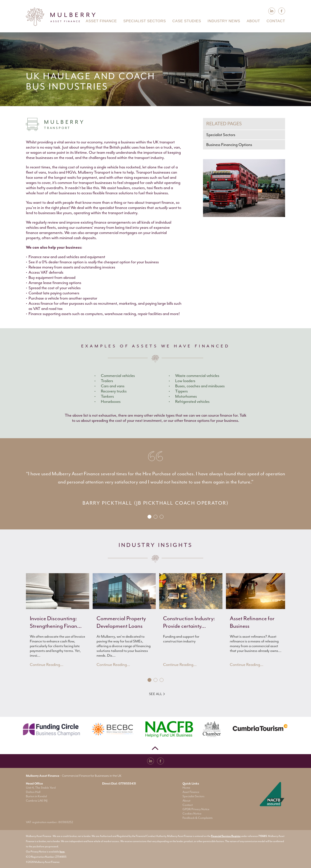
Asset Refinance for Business (252, 622)
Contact (188, 805)
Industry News (224, 21)
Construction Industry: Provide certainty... (189, 622)
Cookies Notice (192, 814)
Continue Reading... (47, 665)
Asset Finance (191, 792)
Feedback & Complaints (198, 818)
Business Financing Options (229, 145)
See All (157, 694)
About (186, 801)
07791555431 (127, 783)
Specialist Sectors (221, 135)
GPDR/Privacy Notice (196, 809)
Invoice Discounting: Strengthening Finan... (56, 622)
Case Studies (187, 21)
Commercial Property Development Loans (121, 622)
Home (186, 788)
